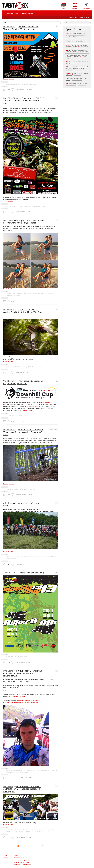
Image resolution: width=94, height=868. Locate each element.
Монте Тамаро (24, 772)
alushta (8, 657)
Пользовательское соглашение (23, 865)
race (42, 557)
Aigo (67, 84)
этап (17, 489)
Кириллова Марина (38, 294)
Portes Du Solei (36, 206)
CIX (67, 78)
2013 (52, 557)
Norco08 (68, 50)
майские (20, 657)
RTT (18, 206)
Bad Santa (8, 220)
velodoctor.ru (28, 557)
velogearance (36, 557)
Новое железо (84, 47)
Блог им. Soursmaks (78, 42)
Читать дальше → (9, 79)
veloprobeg (9, 295)
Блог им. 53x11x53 (71, 37)
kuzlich (68, 73)
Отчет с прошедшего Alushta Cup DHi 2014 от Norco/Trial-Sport (23, 311)
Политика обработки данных (22, 862)
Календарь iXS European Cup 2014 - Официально (23, 382)
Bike (7, 557)
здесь (28, 403)
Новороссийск (11, 294)
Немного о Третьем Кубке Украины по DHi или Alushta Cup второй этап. (23, 432)
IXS (46, 294)
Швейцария (15, 772)
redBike (13, 559)
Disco (13, 832)
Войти (5, 856)
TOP (17, 13)
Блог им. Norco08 (77, 80)
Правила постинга (19, 858)
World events (9, 381)
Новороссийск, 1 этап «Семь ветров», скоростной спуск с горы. (24, 222)
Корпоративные (27, 13)
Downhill (47, 770)
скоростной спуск (17, 84)
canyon (31, 84)
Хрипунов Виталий (29, 770)
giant (14, 557)
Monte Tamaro (38, 832)
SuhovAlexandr (70, 67)
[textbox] (32, 23)
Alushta (8, 367)
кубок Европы (47, 830)
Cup (29, 206)
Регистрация (7, 858)
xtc (17, 557)
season (8, 559)
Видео (73, 63)
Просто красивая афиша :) (31, 573)
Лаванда (35, 367)
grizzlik (7, 503)
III (15, 489)
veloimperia (17, 295)
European (12, 415)
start (46, 557)
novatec (21, 557)
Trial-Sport (26, 367)
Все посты (9, 13)
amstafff (68, 45)
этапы (26, 657)
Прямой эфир (74, 29)
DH (26, 206)
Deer (67, 40)
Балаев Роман (27, 294)
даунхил (9, 84)
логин (87, 17)
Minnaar (44, 206)
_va (67, 55)
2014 (16, 367)
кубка (21, 489)
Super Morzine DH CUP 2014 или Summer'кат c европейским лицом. (24, 101)
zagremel (68, 34)
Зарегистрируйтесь (73, 17)
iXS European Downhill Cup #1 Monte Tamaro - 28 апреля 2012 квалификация (23, 673)
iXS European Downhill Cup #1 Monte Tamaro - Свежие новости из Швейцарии (23, 789)
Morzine (22, 206)
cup (35, 84)
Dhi (30, 367)
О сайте (16, 856)
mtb (11, 557)
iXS (7, 415)
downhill (26, 84)
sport (56, 557)
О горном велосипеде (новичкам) (23, 860)
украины (26, 489)
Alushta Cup (9, 573)
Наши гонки (9, 27)
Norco (20, 367)
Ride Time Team (11, 98)
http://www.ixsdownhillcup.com (16, 697)
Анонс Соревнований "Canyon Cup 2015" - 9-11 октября (21, 28)
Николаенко (42, 367)
